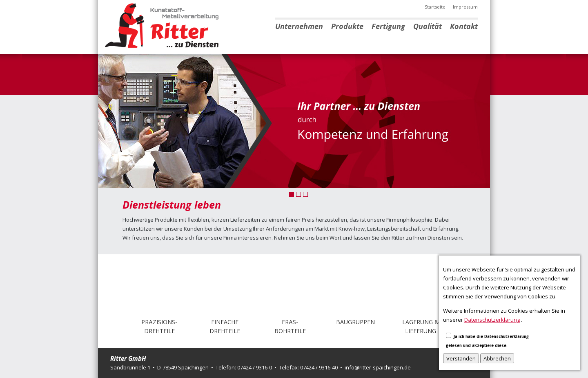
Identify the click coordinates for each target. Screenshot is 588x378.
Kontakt (464, 26)
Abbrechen (497, 358)
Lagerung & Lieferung (421, 326)
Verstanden (461, 358)
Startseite (435, 7)
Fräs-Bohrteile (290, 326)
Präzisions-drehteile (159, 326)
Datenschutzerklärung (492, 320)
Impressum (465, 7)
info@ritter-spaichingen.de (378, 367)
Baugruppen (355, 322)
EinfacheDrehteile (225, 326)
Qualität (428, 26)
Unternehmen (299, 26)
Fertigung (388, 26)
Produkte (347, 26)
